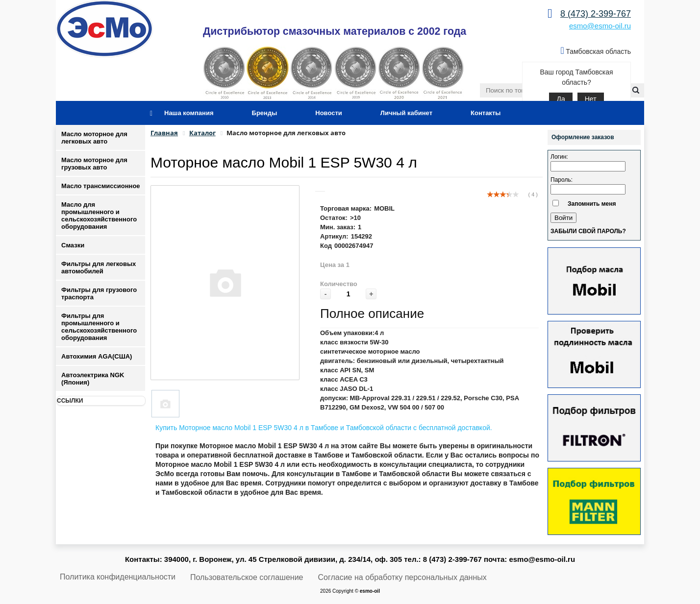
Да (561, 99)
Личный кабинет (406, 113)
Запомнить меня (592, 204)
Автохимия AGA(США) (97, 356)
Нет (591, 99)
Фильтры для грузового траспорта (99, 293)
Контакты (486, 113)
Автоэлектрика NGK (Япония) (93, 379)
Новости (329, 113)
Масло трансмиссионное (101, 186)
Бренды (265, 113)
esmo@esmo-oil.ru (600, 26)
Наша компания (189, 113)
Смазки (73, 245)
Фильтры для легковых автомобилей (99, 267)
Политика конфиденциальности (118, 577)
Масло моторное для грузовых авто (94, 164)
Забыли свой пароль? (588, 231)
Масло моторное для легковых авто (94, 138)
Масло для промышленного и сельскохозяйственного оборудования (99, 216)
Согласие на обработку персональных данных (402, 577)
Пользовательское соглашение (247, 577)
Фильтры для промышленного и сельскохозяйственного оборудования (99, 327)
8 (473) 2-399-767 (596, 14)
